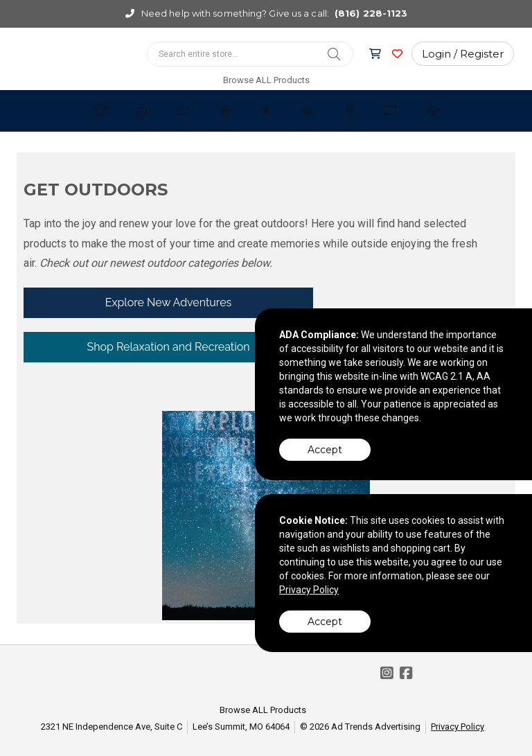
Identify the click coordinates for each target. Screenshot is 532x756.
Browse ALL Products (266, 80)
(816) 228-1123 (371, 13)
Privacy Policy (458, 727)
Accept (325, 450)
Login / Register (463, 54)
